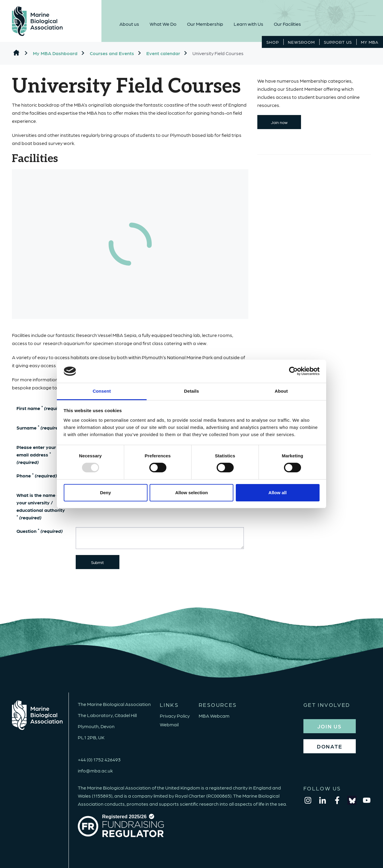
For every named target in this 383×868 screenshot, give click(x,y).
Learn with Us (249, 24)
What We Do (163, 24)
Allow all (278, 493)
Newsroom (301, 42)
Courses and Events (112, 53)
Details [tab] (191, 391)
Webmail (169, 724)
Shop (273, 42)
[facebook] (337, 800)
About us (129, 24)
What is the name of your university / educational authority (41, 506)
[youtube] (367, 800)
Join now (279, 122)
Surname (40, 427)
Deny (105, 493)
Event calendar (163, 53)
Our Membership (205, 24)
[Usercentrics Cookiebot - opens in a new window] (293, 371)
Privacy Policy (175, 716)
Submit (97, 562)
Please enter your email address (36, 455)
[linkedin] (323, 800)
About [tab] (281, 391)
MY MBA (370, 42)
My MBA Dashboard (55, 53)
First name (41, 408)
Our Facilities (287, 24)
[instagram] (308, 800)
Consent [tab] (102, 391)
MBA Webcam (214, 716)
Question (40, 531)
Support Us (338, 42)
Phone (40, 475)
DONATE (330, 746)
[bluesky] (352, 800)
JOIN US (329, 726)
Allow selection (191, 493)
